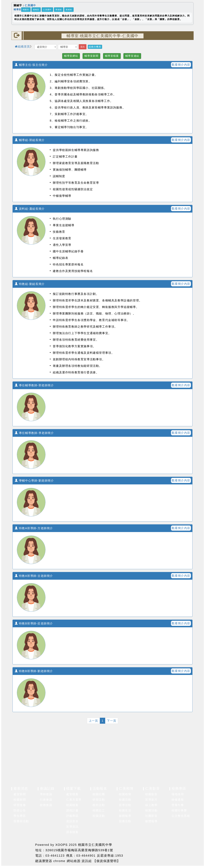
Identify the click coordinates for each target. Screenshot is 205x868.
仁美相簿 (126, 788)
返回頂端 (184, 852)
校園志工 (99, 810)
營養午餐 (178, 805)
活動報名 (100, 788)
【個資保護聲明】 (107, 861)
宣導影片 (151, 800)
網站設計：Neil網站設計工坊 (23, 853)
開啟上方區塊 (189, 44)
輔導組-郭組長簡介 (30, 140)
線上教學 (151, 805)
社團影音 (151, 816)
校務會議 (46, 805)
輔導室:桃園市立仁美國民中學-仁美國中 (102, 36)
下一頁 (112, 721)
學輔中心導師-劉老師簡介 (34, 481)
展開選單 (34, 794)
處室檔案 (72, 794)
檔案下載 (73, 788)
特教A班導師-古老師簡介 (34, 576)
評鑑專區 (72, 816)
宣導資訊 (72, 827)
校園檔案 (72, 805)
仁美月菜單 (74, 800)
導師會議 (46, 794)
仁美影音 (152, 788)
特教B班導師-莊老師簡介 (34, 623)
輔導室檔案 (112, 56)
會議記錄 (47, 788)
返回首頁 (163, 852)
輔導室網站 (71, 56)
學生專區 (20, 816)
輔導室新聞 (91, 56)
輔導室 (17, 9)
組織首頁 (22, 46)
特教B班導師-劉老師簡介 (34, 671)
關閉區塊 (188, 6)
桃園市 (26, 10)
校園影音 (151, 794)
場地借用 (178, 794)
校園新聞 (20, 800)
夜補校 (69, 10)
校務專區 (179, 788)
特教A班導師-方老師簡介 (34, 528)
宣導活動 (125, 805)
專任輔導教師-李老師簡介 (34, 433)
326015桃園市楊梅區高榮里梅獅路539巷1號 (79, 850)
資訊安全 (72, 821)
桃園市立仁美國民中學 (95, 845)
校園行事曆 (179, 810)
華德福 (59, 10)
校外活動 (99, 805)
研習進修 (20, 805)
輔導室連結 (132, 56)
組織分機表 (95, 47)
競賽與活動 (21, 821)
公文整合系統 (181, 816)
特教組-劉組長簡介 (30, 284)
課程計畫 (72, 810)
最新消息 (21, 788)
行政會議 (46, 800)
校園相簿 (125, 794)
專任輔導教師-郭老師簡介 (34, 385)
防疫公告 (20, 810)
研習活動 (99, 800)
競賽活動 (125, 821)
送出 (83, 47)
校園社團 (99, 794)
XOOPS (62, 845)
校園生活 (125, 810)
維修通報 (178, 800)
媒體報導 (125, 816)
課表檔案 (72, 832)
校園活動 (99, 816)
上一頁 (93, 721)
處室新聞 (20, 794)
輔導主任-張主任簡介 (31, 65)
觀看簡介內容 (181, 65)
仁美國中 (30, 5)
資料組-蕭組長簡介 (30, 209)
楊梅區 (36, 10)
